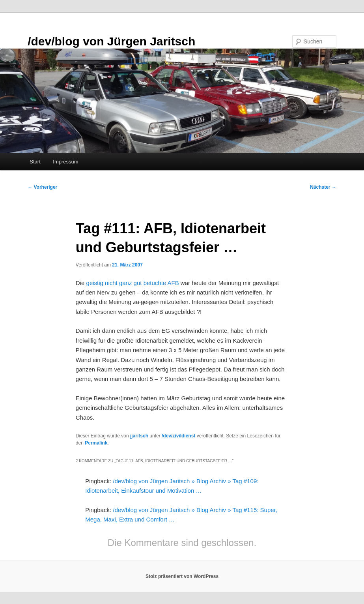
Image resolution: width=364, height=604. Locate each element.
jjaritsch (139, 436)
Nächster (323, 187)
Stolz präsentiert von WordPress (182, 576)
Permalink (96, 443)
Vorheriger (42, 187)
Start (35, 162)
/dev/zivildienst (178, 436)
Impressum (65, 162)
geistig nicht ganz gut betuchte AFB (133, 283)
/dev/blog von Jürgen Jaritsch (111, 41)
